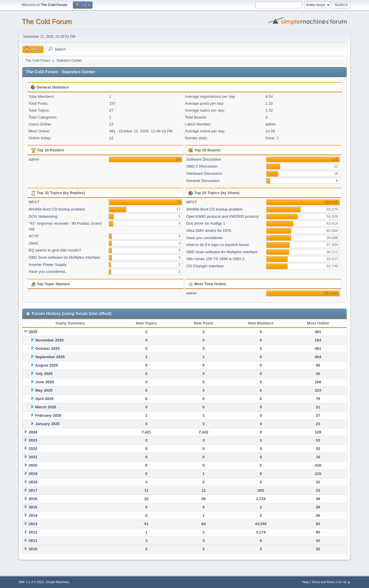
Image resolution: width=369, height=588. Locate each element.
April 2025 (44, 399)
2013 (33, 524)
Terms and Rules (323, 582)
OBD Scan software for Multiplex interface (64, 257)
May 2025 (44, 390)
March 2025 (46, 407)
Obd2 (34, 243)
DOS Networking (43, 216)
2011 (33, 541)
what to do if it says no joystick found (217, 245)
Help (306, 582)
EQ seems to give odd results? (55, 250)
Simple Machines (57, 582)
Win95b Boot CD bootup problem (57, 209)
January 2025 (47, 424)
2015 (33, 507)
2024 (33, 432)
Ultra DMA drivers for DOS (209, 231)
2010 (33, 549)
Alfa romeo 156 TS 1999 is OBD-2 (215, 259)
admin (271, 124)
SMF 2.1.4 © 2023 (31, 582)
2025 (33, 332)
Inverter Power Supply (48, 265)
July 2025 (44, 374)
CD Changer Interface (205, 266)
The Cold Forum (47, 21)
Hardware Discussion (204, 173)
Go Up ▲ (344, 582)
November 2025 (49, 340)
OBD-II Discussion (202, 166)
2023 (33, 440)
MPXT (34, 202)
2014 (33, 515)
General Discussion (203, 181)
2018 (33, 482)
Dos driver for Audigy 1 (206, 223)
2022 (33, 449)
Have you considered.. (48, 272)
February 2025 (48, 415)
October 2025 (47, 349)
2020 (33, 465)
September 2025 (50, 357)
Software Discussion (204, 159)
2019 (33, 474)
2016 (33, 499)
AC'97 (34, 236)
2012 (33, 532)
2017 (33, 490)
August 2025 (47, 365)
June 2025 (44, 382)
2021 (33, 457)
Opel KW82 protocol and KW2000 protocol (222, 216)
